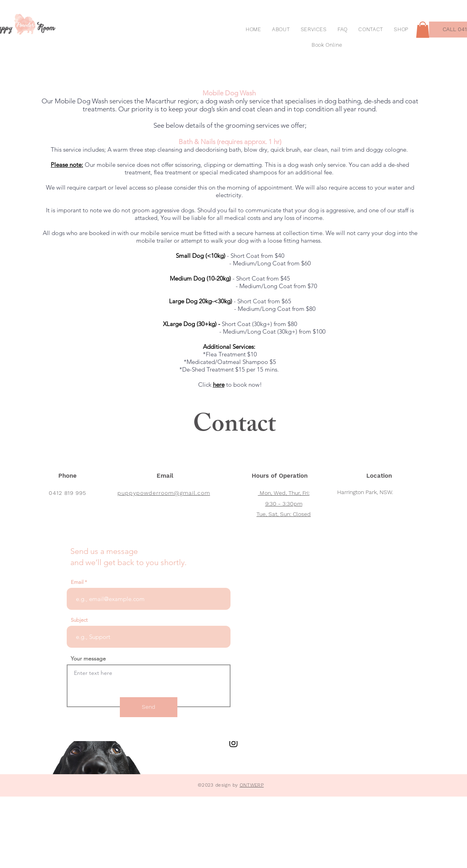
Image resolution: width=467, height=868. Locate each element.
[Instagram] (233, 743)
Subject (79, 620)
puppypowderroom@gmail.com (164, 493)
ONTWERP (252, 785)
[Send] (149, 707)
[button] (423, 30)
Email (77, 582)
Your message (88, 658)
